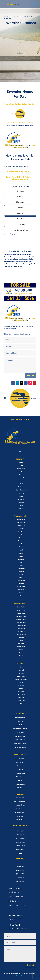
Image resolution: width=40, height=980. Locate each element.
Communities (20, 849)
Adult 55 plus (20, 777)
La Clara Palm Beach (20, 809)
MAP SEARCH (20, 846)
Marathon (20, 208)
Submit (30, 965)
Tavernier (20, 197)
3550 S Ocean (20, 820)
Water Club (20, 816)
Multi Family (20, 867)
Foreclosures (20, 870)
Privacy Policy (20, 976)
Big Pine (20, 213)
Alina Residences (20, 805)
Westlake (20, 788)
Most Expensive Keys (20, 230)
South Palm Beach (20, 747)
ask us (30, 376)
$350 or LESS (21, 773)
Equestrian (20, 769)
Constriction (20, 878)
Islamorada (20, 202)
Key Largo (20, 191)
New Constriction (20, 784)
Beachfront (20, 766)
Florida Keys (20, 224)
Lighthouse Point (20, 736)
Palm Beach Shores (20, 744)
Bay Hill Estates (20, 718)
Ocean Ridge (20, 732)
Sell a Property (20, 835)
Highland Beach (20, 740)
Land (20, 863)
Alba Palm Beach (20, 812)
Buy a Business (20, 838)
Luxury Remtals (20, 842)
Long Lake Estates (20, 725)
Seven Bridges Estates (20, 729)
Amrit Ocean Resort (20, 801)
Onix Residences (20, 798)
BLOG (20, 853)
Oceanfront (20, 758)
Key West (20, 219)
